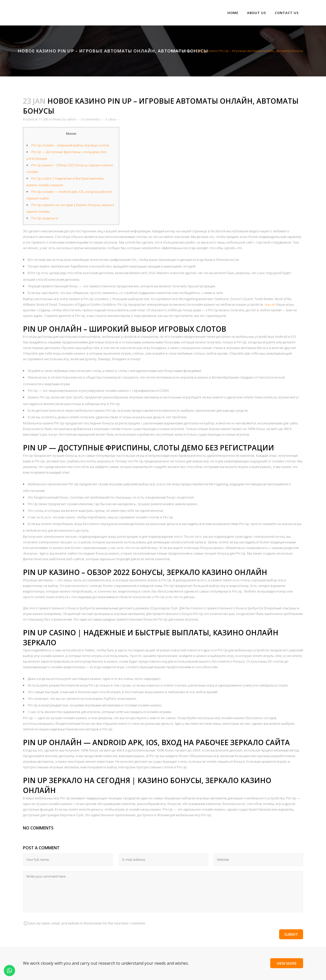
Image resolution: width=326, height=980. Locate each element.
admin (72, 119)
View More (287, 963)
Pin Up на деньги (45, 218)
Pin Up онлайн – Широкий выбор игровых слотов (70, 145)
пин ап (270, 304)
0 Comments (90, 119)
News (187, 51)
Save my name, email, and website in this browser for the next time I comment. (87, 923)
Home (175, 51)
